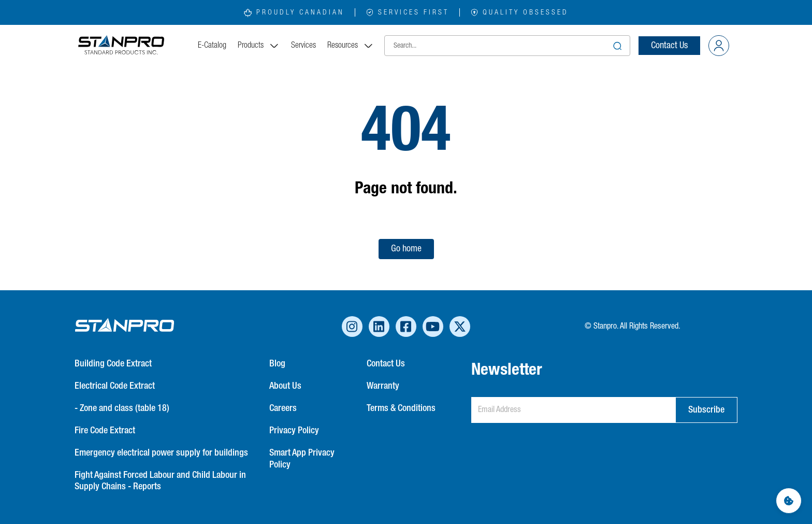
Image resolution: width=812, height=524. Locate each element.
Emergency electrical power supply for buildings (161, 453)
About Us (285, 386)
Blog (277, 364)
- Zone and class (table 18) (122, 408)
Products (259, 46)
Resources (351, 46)
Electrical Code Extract (115, 386)
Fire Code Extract (105, 431)
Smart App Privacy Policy (302, 459)
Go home (406, 249)
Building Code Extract (113, 364)
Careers (283, 408)
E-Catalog (212, 46)
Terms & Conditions (401, 408)
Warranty (383, 386)
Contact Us (669, 46)
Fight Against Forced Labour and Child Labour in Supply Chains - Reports (160, 481)
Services (303, 46)
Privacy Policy (294, 431)
